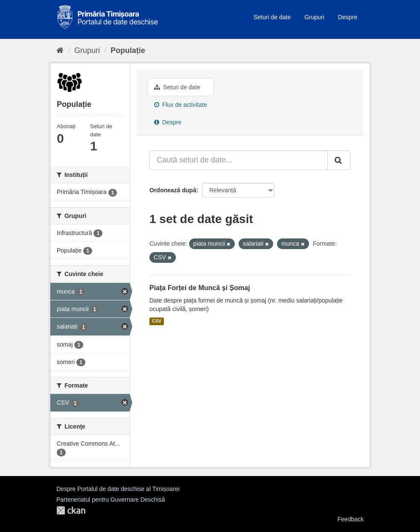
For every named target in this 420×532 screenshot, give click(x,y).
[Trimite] (339, 160)
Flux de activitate (181, 105)
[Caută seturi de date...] (239, 160)
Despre (348, 17)
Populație (128, 50)
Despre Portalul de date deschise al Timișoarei (118, 489)
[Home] (60, 50)
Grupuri (314, 17)
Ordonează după (173, 190)
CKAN (71, 510)
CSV (157, 321)
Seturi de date (272, 17)
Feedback (351, 519)
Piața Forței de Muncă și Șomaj (200, 288)
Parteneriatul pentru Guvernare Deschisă (111, 500)
